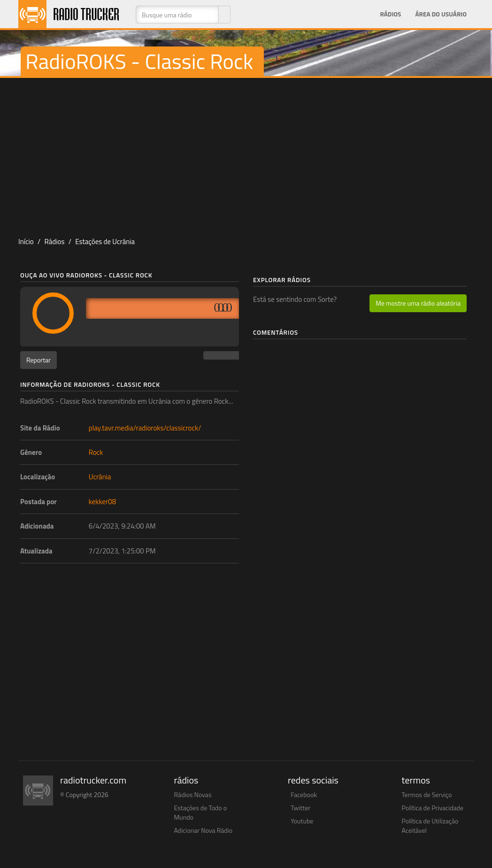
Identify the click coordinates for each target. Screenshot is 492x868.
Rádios (390, 14)
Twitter (300, 808)
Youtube (302, 821)
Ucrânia (100, 477)
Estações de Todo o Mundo (201, 812)
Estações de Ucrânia (105, 242)
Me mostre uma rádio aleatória (418, 303)
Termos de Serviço (427, 795)
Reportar (38, 360)
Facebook (304, 795)
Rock (96, 452)
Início (26, 242)
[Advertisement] (246, 153)
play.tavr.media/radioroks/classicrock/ (145, 428)
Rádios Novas (193, 795)
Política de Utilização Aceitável (430, 826)
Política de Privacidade (433, 808)
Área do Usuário (441, 14)
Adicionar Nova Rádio (204, 830)
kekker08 (102, 502)
